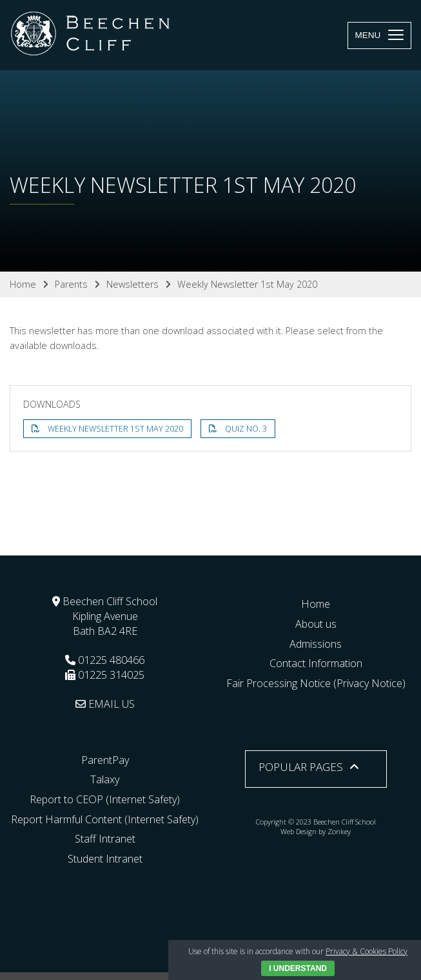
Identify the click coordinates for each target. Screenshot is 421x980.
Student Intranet (105, 859)
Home (316, 604)
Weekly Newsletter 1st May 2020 (115, 429)
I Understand (298, 968)
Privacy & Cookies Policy (367, 951)
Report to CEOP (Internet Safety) (105, 799)
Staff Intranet (105, 839)
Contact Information (316, 663)
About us (316, 624)
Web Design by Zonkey (316, 831)
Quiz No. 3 (246, 429)
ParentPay (105, 760)
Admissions (316, 644)
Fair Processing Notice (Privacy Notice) (316, 683)
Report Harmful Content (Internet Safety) (105, 819)
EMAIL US (105, 704)
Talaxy (105, 779)
